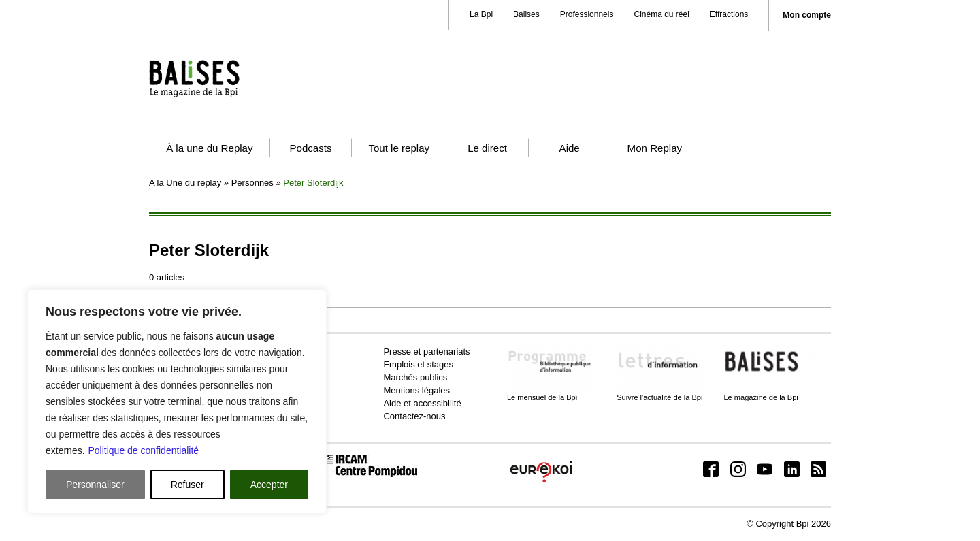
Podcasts (310, 148)
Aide (570, 148)
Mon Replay (655, 148)
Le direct (487, 148)
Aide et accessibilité (422, 403)
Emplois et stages (418, 364)
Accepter (269, 485)
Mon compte (807, 15)
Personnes (252, 183)
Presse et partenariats (426, 351)
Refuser (187, 485)
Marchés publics (415, 377)
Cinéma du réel (661, 14)
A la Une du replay (185, 183)
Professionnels (587, 14)
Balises (526, 14)
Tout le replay (399, 148)
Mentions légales (416, 390)
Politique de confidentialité (143, 450)
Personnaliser (95, 485)
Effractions (729, 14)
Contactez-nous (414, 416)
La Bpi (481, 14)
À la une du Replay (209, 148)
